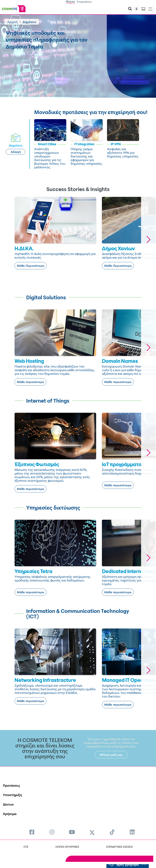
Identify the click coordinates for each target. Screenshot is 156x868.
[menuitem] (32, 832)
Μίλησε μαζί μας (111, 755)
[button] (148, 240)
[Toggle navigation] (150, 8)
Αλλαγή (16, 152)
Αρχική (12, 22)
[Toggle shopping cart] (143, 9)
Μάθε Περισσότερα (31, 266)
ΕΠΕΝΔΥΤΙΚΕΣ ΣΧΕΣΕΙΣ (120, 847)
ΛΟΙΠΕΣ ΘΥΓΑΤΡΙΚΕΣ (67, 847)
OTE (26, 847)
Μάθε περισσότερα (30, 382)
